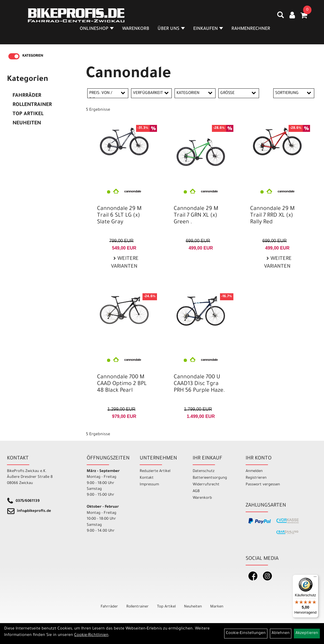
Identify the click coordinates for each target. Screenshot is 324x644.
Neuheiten (27, 124)
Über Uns (171, 29)
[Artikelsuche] (281, 17)
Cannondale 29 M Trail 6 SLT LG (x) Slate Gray (119, 216)
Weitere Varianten (125, 263)
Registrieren (256, 478)
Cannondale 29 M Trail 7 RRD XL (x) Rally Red (272, 216)
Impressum (149, 485)
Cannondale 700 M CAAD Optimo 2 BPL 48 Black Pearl (122, 384)
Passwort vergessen (263, 485)
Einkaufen (208, 29)
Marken (217, 607)
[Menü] (315, 578)
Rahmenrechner (251, 29)
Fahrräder (27, 96)
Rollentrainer (32, 105)
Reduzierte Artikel (155, 471)
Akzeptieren (307, 633)
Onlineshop (97, 29)
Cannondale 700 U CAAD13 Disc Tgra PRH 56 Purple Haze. (199, 384)
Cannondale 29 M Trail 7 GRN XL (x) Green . (196, 216)
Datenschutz (204, 471)
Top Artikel (28, 114)
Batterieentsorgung (210, 478)
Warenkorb (136, 29)
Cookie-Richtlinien (91, 635)
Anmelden (254, 471)
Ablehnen (281, 633)
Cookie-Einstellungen (246, 633)
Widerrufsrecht (206, 485)
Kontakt (147, 478)
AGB (196, 491)
